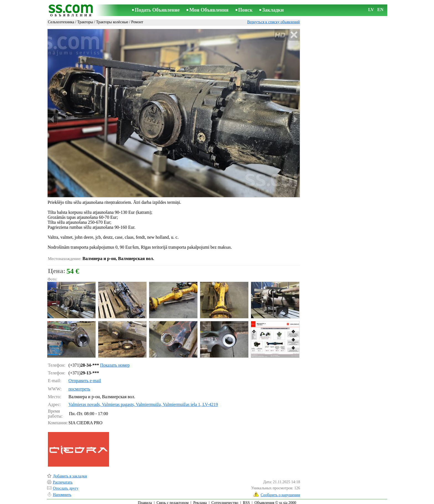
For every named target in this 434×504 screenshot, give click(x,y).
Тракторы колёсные (112, 22)
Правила (145, 500)
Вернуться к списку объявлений (273, 22)
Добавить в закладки (70, 474)
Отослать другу (66, 486)
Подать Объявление (157, 10)
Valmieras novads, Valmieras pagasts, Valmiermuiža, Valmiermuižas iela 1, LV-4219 (143, 402)
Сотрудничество (225, 500)
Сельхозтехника (61, 22)
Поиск (246, 10)
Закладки (273, 10)
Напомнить (62, 492)
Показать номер (115, 363)
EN (380, 10)
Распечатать (63, 480)
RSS (246, 500)
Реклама (200, 500)
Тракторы (85, 22)
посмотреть (79, 386)
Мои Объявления (209, 10)
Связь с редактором (173, 500)
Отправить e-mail (85, 378)
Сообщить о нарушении (280, 493)
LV (371, 10)
